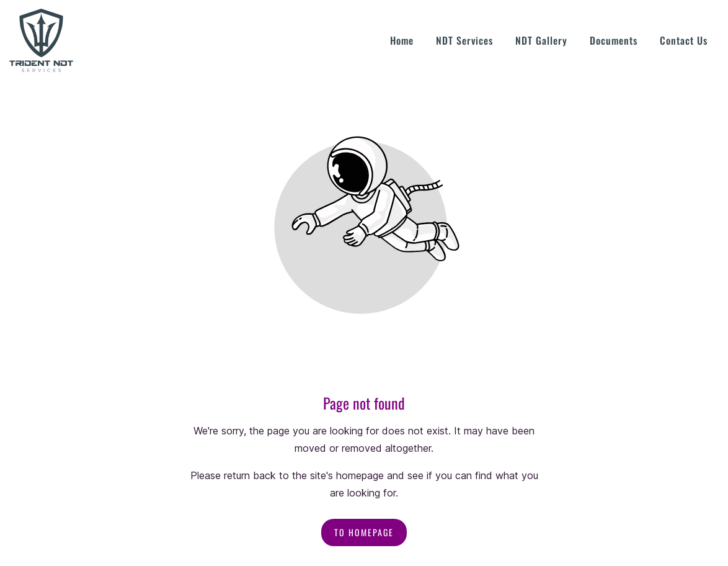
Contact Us (684, 40)
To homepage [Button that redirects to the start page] (364, 532)
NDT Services (464, 40)
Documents (614, 40)
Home (402, 40)
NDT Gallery (541, 40)
